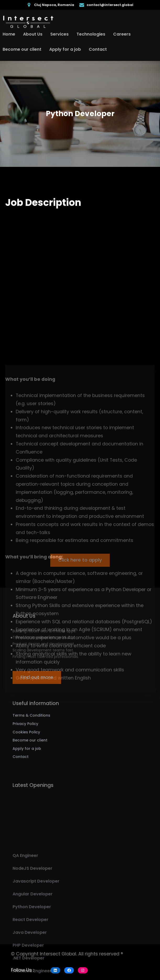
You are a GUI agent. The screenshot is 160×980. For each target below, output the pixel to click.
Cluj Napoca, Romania (54, 5)
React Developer (31, 974)
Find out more (37, 683)
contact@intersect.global (110, 5)
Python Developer (32, 961)
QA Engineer (25, 910)
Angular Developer (33, 948)
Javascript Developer (36, 935)
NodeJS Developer (32, 923)
